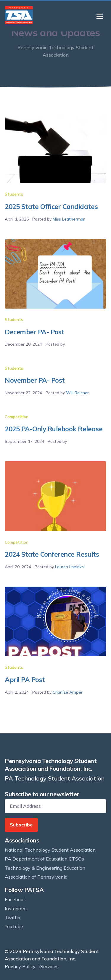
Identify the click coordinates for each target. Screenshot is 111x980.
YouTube (14, 926)
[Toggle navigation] (100, 16)
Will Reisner (77, 393)
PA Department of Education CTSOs (44, 859)
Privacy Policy (20, 966)
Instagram (16, 909)
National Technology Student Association (50, 850)
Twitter (13, 917)
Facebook (15, 899)
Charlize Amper (68, 692)
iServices (49, 966)
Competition (17, 417)
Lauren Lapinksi (70, 567)
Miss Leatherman (69, 219)
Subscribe (21, 825)
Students (14, 194)
